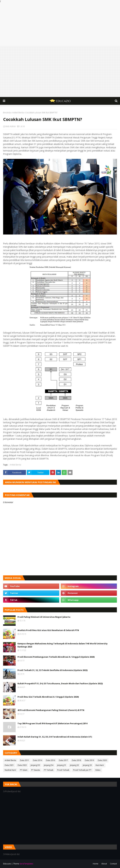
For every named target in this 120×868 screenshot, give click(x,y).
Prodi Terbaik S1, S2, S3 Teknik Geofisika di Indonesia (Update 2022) (52, 670)
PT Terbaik (49, 770)
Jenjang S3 (87, 765)
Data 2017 (63, 760)
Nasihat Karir (10, 770)
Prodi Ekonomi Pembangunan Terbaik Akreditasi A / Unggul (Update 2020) (56, 657)
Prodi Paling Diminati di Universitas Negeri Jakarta (44, 617)
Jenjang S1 (62, 765)
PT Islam (24, 770)
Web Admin (10, 126)
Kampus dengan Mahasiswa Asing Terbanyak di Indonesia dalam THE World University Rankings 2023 (62, 645)
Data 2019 (89, 760)
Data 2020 (102, 760)
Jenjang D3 (35, 765)
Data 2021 (9, 765)
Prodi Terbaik (63, 770)
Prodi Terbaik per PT (82, 770)
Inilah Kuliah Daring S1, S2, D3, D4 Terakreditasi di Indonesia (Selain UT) (55, 737)
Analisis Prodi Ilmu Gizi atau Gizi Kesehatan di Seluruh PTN (48, 630)
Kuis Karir (100, 765)
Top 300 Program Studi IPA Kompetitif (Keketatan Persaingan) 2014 (52, 723)
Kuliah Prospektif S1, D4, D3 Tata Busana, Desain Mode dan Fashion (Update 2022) (60, 683)
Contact (113, 864)
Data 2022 (22, 765)
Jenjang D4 (49, 765)
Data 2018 (76, 760)
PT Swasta (36, 770)
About (104, 864)
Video (98, 770)
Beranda (7, 113)
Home (96, 864)
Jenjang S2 (74, 765)
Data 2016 (50, 760)
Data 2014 (37, 760)
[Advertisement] (60, 25)
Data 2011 (25, 760)
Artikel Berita (18, 113)
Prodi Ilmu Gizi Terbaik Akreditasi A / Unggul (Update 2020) (48, 697)
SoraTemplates (26, 864)
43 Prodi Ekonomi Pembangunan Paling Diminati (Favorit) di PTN (51, 710)
